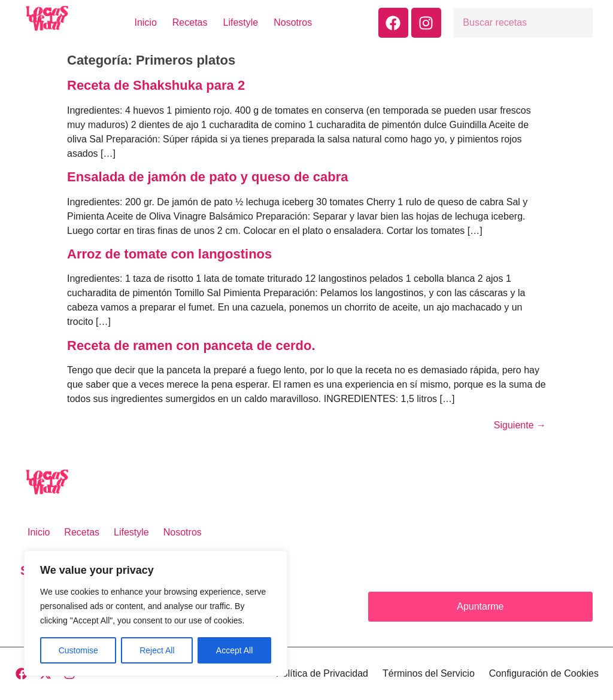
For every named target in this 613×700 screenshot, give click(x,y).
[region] (156, 613)
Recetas (190, 22)
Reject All (157, 650)
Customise (78, 650)
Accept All (234, 650)
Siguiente (520, 425)
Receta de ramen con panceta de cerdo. (191, 346)
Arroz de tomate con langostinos (169, 254)
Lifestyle (241, 22)
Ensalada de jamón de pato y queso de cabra (207, 177)
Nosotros (293, 22)
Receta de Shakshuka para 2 (156, 85)
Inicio (145, 22)
